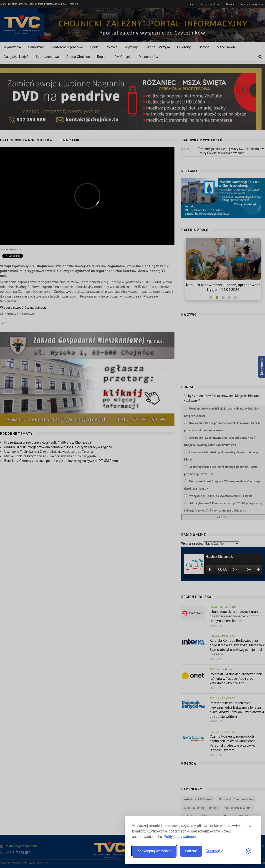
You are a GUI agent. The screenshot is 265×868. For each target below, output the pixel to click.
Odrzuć (191, 851)
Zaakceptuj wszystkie (154, 851)
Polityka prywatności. (180, 837)
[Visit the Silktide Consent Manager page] (249, 851)
